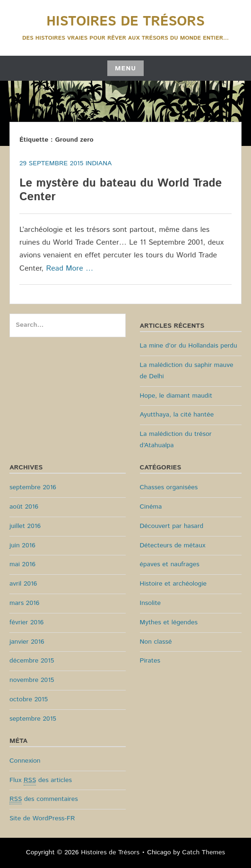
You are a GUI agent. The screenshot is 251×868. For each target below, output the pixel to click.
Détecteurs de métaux (173, 545)
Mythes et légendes (169, 622)
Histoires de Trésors (125, 22)
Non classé (156, 642)
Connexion (25, 761)
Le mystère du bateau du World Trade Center (121, 190)
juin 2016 (22, 545)
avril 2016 (23, 584)
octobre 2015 (29, 699)
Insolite (151, 603)
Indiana (99, 163)
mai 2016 (22, 564)
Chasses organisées (169, 487)
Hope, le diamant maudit (176, 396)
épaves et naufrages (170, 564)
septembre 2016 (33, 487)
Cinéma (151, 507)
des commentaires (44, 799)
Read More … (69, 268)
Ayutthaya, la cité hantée (177, 415)
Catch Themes (203, 852)
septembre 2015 (33, 719)
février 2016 (26, 622)
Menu (125, 68)
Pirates (150, 661)
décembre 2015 (32, 661)
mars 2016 (24, 603)
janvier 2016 (27, 642)
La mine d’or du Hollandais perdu (189, 346)
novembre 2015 (32, 680)
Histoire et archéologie (173, 584)
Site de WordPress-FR (42, 818)
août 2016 (24, 507)
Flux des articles (41, 780)
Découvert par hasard (172, 526)
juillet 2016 (25, 526)
